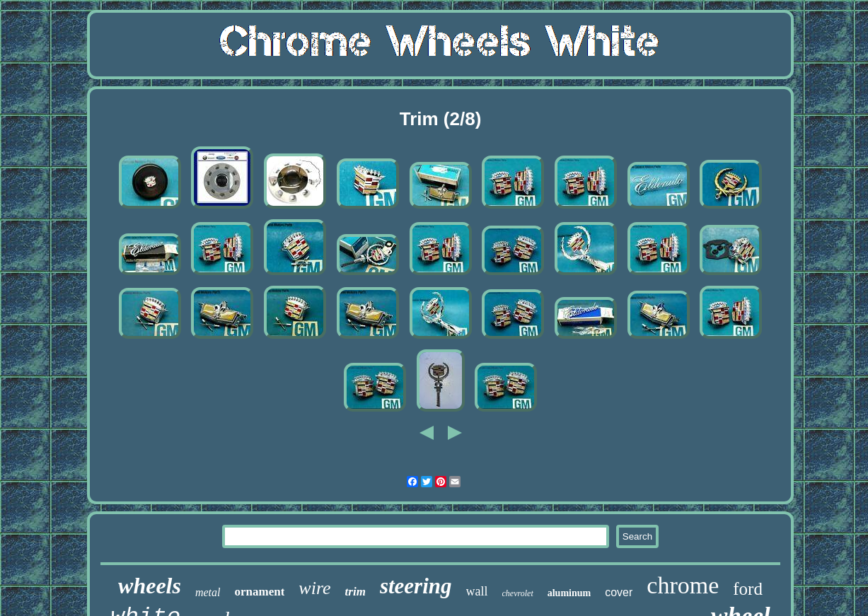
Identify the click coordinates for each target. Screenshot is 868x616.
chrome (683, 585)
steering (416, 586)
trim (355, 592)
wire (314, 588)
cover (619, 592)
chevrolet (518, 593)
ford (748, 589)
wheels (150, 586)
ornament (260, 592)
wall (477, 591)
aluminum (569, 593)
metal (208, 592)
